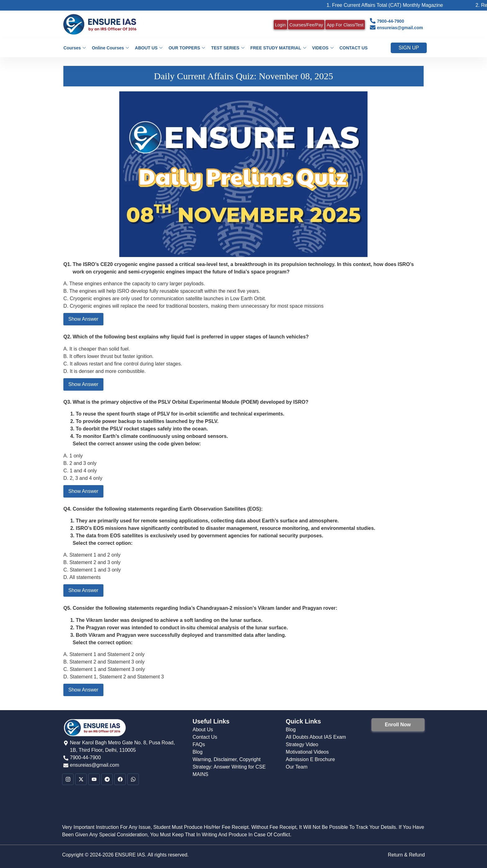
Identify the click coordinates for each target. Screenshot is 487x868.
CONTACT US (352, 48)
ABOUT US (149, 48)
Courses (76, 48)
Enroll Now (398, 725)
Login (280, 25)
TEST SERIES (228, 48)
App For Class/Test (345, 25)
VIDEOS (322, 48)
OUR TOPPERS (187, 48)
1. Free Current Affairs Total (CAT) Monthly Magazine (393, 5)
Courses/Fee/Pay (306, 25)
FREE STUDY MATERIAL (278, 48)
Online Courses (111, 48)
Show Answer (83, 319)
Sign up (409, 48)
